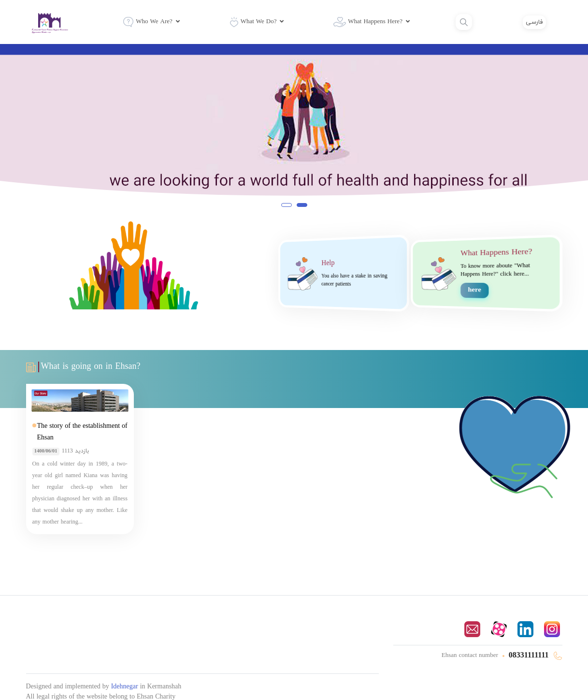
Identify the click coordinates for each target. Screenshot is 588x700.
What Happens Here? (368, 22)
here (474, 291)
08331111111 (530, 656)
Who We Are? (148, 22)
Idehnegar (126, 687)
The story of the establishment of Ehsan (82, 432)
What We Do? (253, 22)
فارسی (534, 22)
